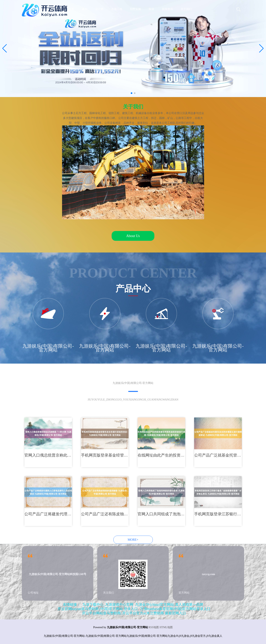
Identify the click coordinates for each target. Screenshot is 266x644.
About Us (133, 236)
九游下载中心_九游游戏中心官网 (108, 605)
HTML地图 (166, 627)
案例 (85, 9)
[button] (261, 48)
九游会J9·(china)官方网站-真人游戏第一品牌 (169, 605)
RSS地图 (154, 627)
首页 (71, 9)
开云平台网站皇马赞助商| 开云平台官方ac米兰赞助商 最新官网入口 (134, 613)
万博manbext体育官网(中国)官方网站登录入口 (175, 609)
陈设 (151, 9)
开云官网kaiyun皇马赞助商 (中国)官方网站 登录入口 (98, 609)
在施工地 (117, 9)
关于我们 (186, 9)
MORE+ (133, 540)
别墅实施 (135, 9)
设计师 (99, 9)
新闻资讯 (167, 9)
